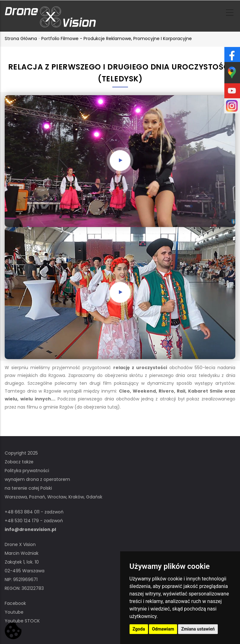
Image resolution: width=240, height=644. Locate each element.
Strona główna (21, 39)
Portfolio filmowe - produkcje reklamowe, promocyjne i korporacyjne (117, 39)
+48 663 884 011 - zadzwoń (34, 512)
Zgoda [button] (139, 629)
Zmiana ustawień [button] (198, 629)
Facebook (15, 603)
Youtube (14, 612)
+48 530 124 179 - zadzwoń (34, 521)
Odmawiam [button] (163, 629)
